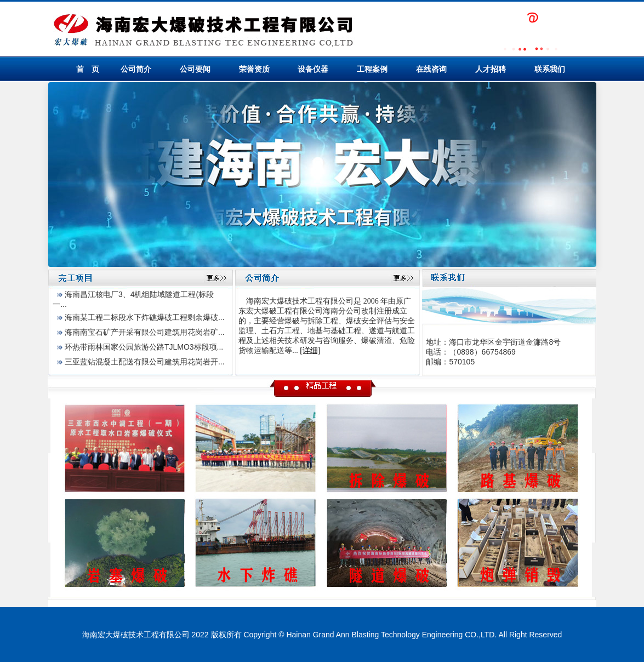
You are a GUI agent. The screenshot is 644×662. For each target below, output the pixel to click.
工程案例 (372, 69)
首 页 (88, 69)
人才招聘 (491, 69)
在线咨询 (431, 69)
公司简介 (136, 69)
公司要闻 (195, 69)
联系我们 (550, 69)
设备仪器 (313, 69)
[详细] (310, 350)
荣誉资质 (254, 69)
